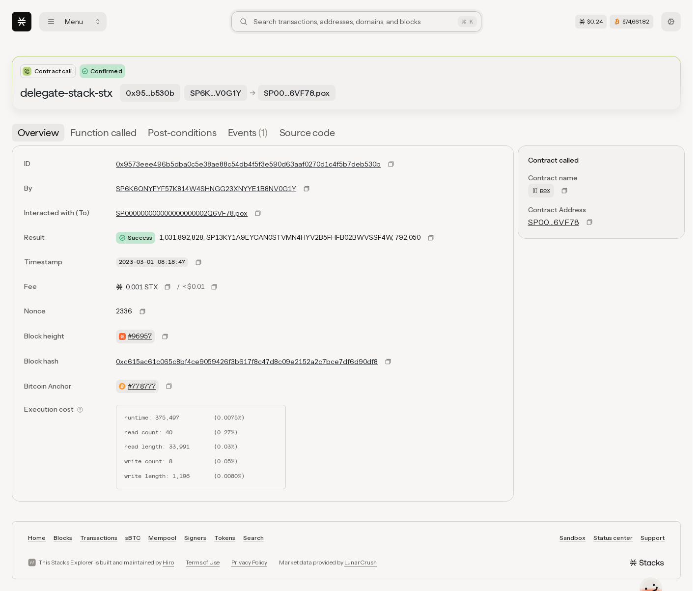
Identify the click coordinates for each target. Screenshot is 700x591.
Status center (613, 538)
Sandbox (573, 538)
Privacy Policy (249, 562)
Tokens (225, 538)
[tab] (38, 133)
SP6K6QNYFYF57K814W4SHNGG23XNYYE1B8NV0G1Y (206, 189)
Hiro (168, 562)
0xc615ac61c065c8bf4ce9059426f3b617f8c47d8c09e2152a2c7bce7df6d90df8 (247, 362)
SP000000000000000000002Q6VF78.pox (182, 213)
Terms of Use (203, 562)
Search (253, 538)
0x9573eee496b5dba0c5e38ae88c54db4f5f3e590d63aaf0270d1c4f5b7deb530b (248, 164)
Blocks (63, 538)
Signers (195, 538)
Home (37, 538)
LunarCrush (361, 562)
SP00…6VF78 (554, 222)
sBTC (133, 538)
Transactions (99, 538)
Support (653, 538)
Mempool (162, 538)
